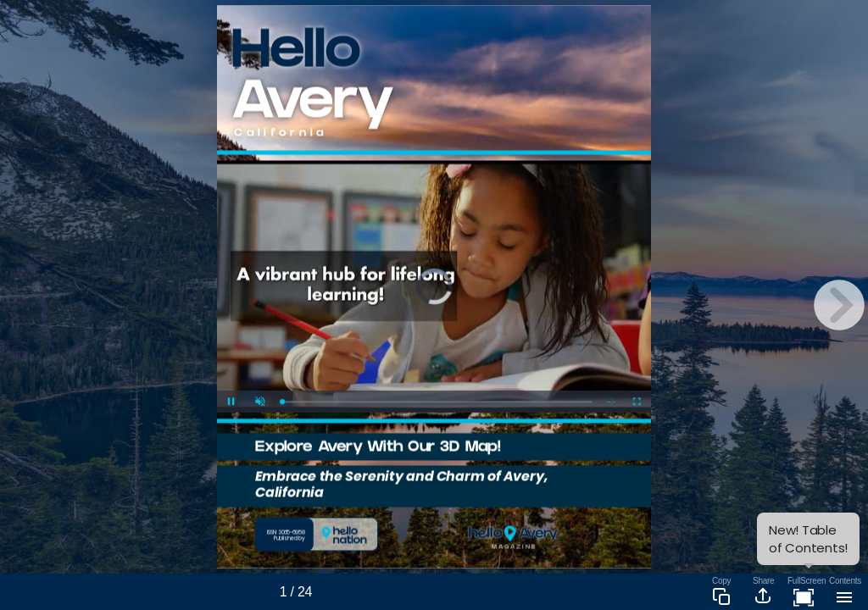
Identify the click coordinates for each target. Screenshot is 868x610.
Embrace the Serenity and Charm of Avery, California (401, 484)
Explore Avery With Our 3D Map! (378, 449)
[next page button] (839, 305)
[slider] (437, 402)
